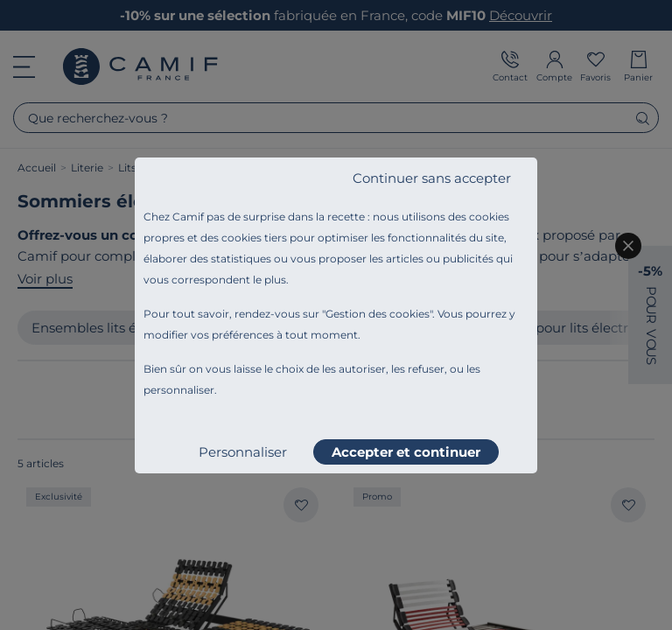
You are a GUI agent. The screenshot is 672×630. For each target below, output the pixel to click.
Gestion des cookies (378, 314)
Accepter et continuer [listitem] (406, 452)
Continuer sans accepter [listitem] (432, 178)
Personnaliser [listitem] (243, 452)
